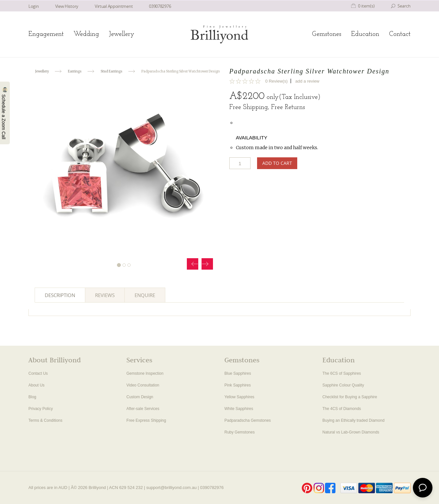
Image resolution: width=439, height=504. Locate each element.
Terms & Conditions (45, 420)
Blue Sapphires (238, 373)
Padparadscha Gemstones (248, 420)
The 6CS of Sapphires (342, 373)
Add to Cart (277, 163)
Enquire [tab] (145, 295)
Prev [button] (193, 264)
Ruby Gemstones (240, 432)
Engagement (46, 34)
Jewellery (122, 34)
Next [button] (207, 264)
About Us (36, 385)
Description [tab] (60, 295)
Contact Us (38, 373)
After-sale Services (143, 409)
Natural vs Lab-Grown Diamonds (351, 432)
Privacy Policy (41, 409)
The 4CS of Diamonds (342, 409)
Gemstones (327, 34)
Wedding (86, 34)
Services (139, 361)
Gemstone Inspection (145, 373)
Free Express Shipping (146, 420)
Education (365, 34)
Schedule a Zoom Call (5, 113)
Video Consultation (143, 385)
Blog (32, 397)
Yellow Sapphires (239, 397)
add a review (307, 81)
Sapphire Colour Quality (343, 385)
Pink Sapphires (238, 385)
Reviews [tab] (105, 295)
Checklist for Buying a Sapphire (350, 397)
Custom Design (140, 397)
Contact (400, 34)
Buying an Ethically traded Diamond (353, 420)
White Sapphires (239, 409)
